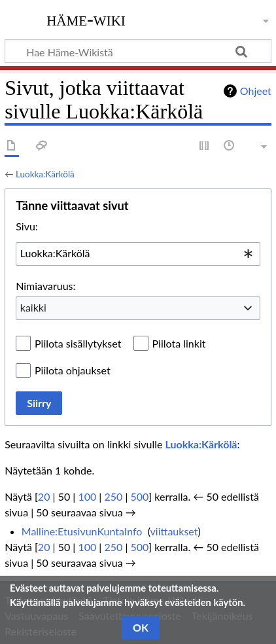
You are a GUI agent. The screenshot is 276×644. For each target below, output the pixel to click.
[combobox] (138, 254)
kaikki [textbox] (33, 307)
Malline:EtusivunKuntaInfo (82, 531)
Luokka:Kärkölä (45, 174)
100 (87, 496)
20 (44, 496)
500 (139, 496)
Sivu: (27, 226)
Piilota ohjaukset (73, 370)
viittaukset (174, 531)
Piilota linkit (179, 343)
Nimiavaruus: (45, 286)
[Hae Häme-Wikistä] (138, 51)
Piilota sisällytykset (78, 343)
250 (113, 496)
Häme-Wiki (86, 19)
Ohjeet (256, 91)
